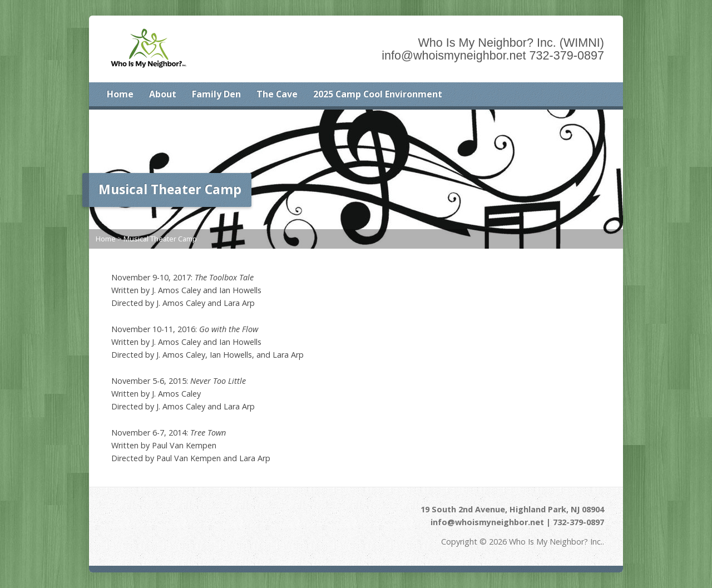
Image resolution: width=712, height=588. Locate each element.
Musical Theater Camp (160, 239)
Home (120, 94)
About (163, 94)
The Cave (277, 94)
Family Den (216, 94)
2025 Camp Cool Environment (378, 94)
